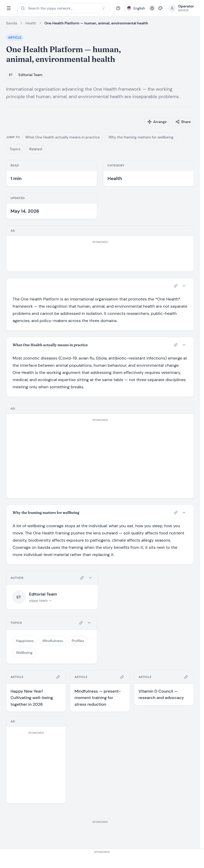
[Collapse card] (184, 286)
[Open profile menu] (181, 8)
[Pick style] (160, 8)
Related (36, 149)
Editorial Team (30, 75)
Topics (15, 149)
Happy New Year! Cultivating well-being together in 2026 (32, 698)
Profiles (78, 641)
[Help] (118, 8)
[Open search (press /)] (63, 8)
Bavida (12, 23)
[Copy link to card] (176, 286)
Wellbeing (24, 653)
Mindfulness (53, 641)
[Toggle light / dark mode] (152, 8)
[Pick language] (136, 8)
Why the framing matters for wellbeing (141, 137)
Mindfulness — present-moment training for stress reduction (98, 698)
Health (31, 23)
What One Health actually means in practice (62, 137)
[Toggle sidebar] (9, 8)
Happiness (25, 641)
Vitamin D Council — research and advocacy (161, 695)
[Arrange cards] (157, 122)
